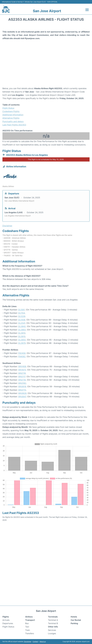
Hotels (74, 617)
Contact (35, 641)
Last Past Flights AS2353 (14, 125)
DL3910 (22, 333)
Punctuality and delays (13, 121)
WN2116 (22, 373)
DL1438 (22, 320)
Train (28, 630)
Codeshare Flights (11, 111)
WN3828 (22, 393)
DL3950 (22, 340)
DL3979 (22, 343)
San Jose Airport (47, 11)
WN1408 (22, 366)
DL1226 (22, 316)
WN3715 (22, 390)
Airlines (29, 617)
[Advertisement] (46, 67)
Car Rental (76, 620)
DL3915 (22, 336)
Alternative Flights (11, 118)
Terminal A (53, 620)
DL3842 (22, 326)
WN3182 (22, 383)
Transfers (30, 633)
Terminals (53, 617)
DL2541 (22, 323)
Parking (74, 623)
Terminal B (53, 623)
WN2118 (22, 380)
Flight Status (8, 108)
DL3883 (22, 330)
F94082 (22, 356)
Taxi (27, 627)
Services (52, 630)
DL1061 (21, 310)
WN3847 (22, 397)
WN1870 (22, 370)
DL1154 (21, 313)
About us (43, 641)
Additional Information (13, 115)
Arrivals (6, 620)
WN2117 (22, 377)
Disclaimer (28, 641)
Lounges (52, 633)
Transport (30, 620)
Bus (27, 623)
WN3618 (22, 386)
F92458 (22, 353)
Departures (8, 623)
